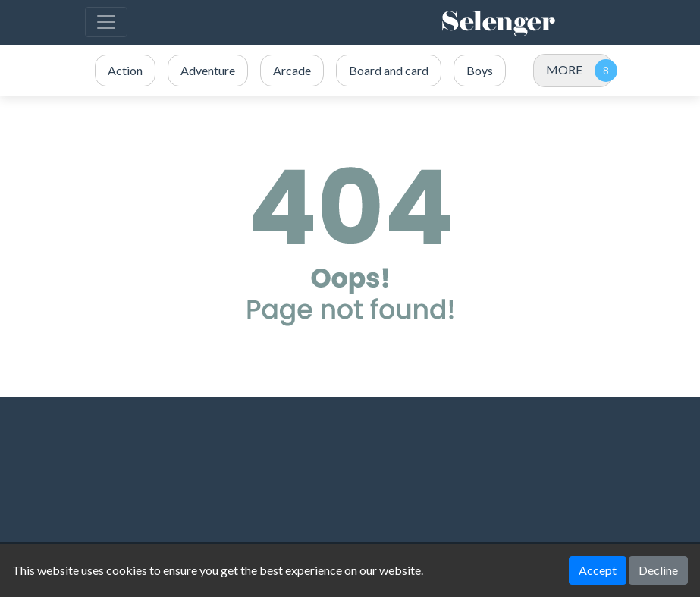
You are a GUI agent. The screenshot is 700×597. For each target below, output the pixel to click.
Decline (658, 570)
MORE (564, 69)
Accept (598, 570)
